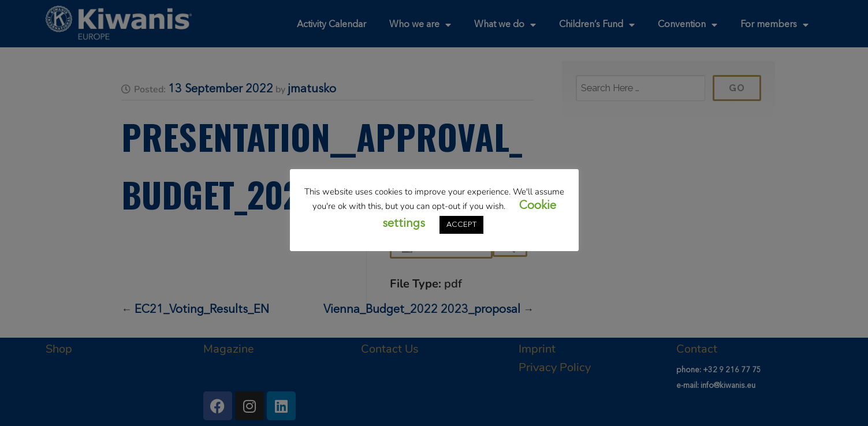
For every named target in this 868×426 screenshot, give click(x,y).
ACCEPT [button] (461, 225)
